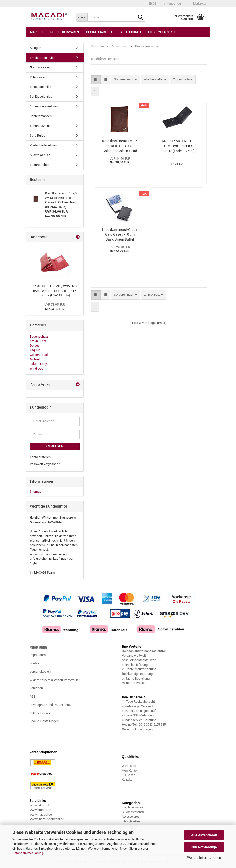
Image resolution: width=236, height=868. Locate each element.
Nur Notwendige (204, 847)
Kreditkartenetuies (43, 58)
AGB (33, 696)
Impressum (38, 655)
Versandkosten (40, 672)
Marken (36, 32)
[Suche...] (81, 17)
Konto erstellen (40, 457)
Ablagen (35, 48)
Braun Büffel (39, 341)
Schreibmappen (41, 116)
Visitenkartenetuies (43, 145)
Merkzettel (199, 4)
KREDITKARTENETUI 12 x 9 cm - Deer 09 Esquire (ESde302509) (178, 146)
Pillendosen (38, 77)
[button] (153, 4)
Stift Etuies (37, 135)
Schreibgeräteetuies (44, 106)
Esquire (35, 350)
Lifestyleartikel (162, 32)
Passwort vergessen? (45, 464)
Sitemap (36, 491)
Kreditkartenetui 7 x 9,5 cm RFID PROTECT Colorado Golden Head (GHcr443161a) (120, 146)
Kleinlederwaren (64, 32)
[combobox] (125, 80)
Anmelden (55, 446)
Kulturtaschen (39, 165)
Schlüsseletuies (41, 97)
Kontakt (35, 663)
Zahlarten (36, 688)
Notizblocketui (40, 67)
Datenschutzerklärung (28, 853)
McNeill (35, 359)
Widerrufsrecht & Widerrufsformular (55, 680)
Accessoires (131, 32)
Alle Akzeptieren (204, 835)
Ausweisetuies (40, 155)
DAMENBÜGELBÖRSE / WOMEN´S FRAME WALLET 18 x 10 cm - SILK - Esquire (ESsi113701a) (55, 291)
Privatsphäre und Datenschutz (50, 705)
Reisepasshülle (40, 87)
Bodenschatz (39, 336)
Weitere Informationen (204, 858)
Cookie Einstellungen (44, 721)
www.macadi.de (41, 814)
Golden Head (39, 355)
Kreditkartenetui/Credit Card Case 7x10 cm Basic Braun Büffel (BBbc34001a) (120, 235)
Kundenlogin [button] (173, 4)
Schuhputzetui (40, 126)
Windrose (36, 368)
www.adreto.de (40, 805)
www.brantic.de (40, 810)
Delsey (35, 346)
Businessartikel (100, 32)
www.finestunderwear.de (47, 819)
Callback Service (41, 713)
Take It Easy (38, 364)
